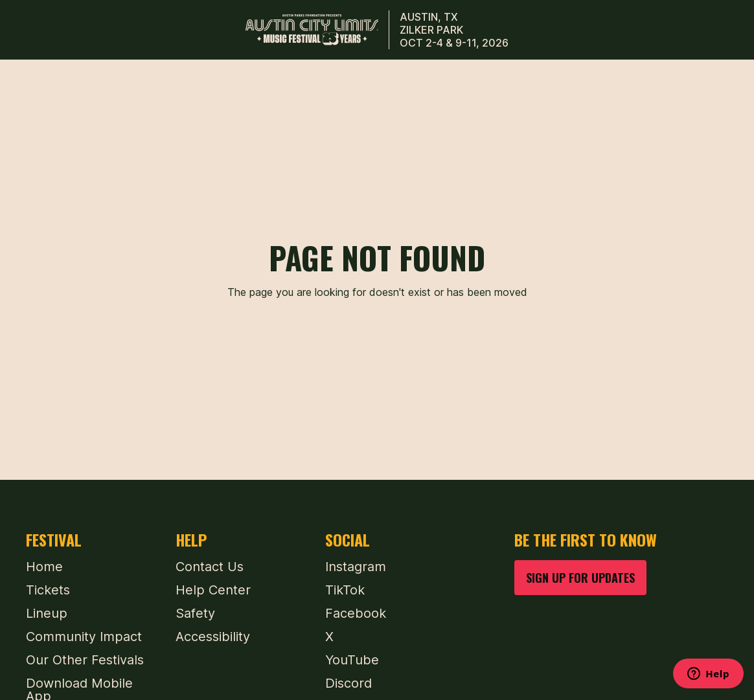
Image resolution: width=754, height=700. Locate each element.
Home (44, 567)
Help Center (213, 590)
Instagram (356, 567)
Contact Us (210, 567)
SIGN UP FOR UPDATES (580, 577)
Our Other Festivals (85, 660)
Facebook (356, 613)
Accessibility (213, 637)
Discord (348, 683)
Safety (195, 613)
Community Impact (84, 637)
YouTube (352, 660)
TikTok (345, 590)
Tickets (48, 590)
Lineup (47, 613)
